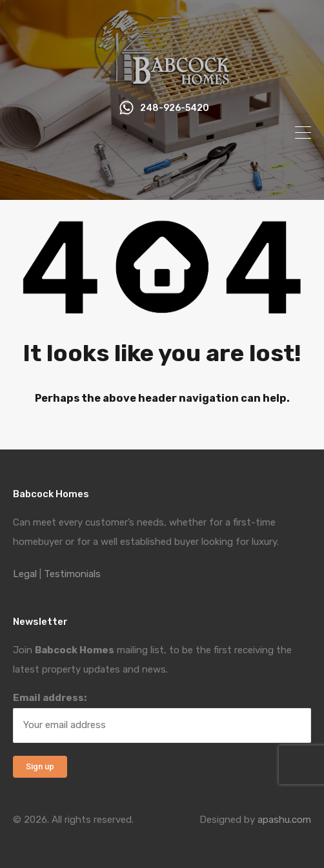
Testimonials (72, 574)
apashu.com (284, 820)
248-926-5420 (175, 108)
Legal (25, 574)
